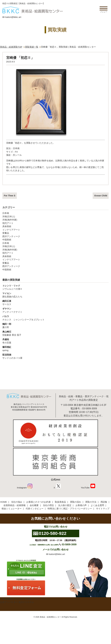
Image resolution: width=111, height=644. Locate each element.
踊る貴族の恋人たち (55, 295)
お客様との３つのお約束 (39, 502)
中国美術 (7, 240)
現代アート (8, 223)
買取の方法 (91, 502)
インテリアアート (11, 230)
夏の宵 (55, 326)
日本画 (6, 213)
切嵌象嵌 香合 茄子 (55, 333)
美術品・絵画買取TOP (11, 47)
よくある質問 (97, 505)
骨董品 (6, 233)
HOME (4, 502)
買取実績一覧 (32, 47)
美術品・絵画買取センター (50, 617)
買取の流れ (76, 502)
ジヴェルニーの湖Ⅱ (55, 287)
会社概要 (34, 505)
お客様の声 (81, 505)
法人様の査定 (65, 505)
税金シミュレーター (12, 509)
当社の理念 (48, 505)
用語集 (104, 502)
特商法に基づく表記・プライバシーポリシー (70, 509)
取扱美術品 (60, 502)
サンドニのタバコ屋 (55, 356)
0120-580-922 (53, 533)
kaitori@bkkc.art (13, 17)
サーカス (55, 303)
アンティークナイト (55, 310)
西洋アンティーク (11, 236)
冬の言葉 (55, 341)
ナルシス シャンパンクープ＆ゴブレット (55, 318)
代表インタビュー (35, 509)
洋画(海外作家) (10, 220)
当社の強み (17, 502)
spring (55, 349)
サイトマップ (103, 509)
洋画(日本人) (9, 216)
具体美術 (7, 226)
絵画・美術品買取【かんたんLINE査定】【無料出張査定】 (33, 10)
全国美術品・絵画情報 (14, 505)
